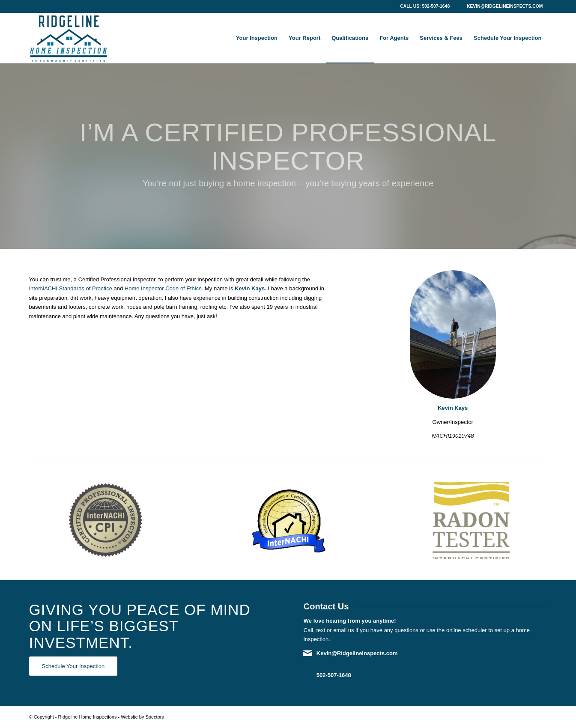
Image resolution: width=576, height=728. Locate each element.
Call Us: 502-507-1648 (425, 6)
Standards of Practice (86, 288)
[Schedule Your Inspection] (73, 666)
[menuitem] (257, 38)
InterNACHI (43, 288)
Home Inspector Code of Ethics (163, 288)
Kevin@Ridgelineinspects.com (505, 6)
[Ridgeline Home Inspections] (69, 38)
